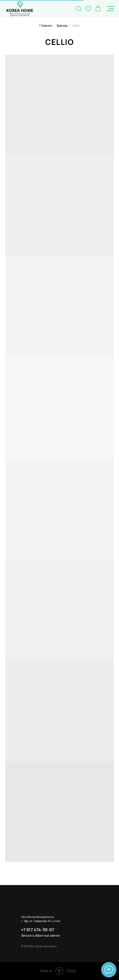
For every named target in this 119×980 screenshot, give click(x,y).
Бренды (62, 26)
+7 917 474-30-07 (38, 930)
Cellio (76, 26)
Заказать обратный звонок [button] (40, 935)
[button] (79, 8)
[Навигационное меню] (110, 9)
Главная (46, 26)
